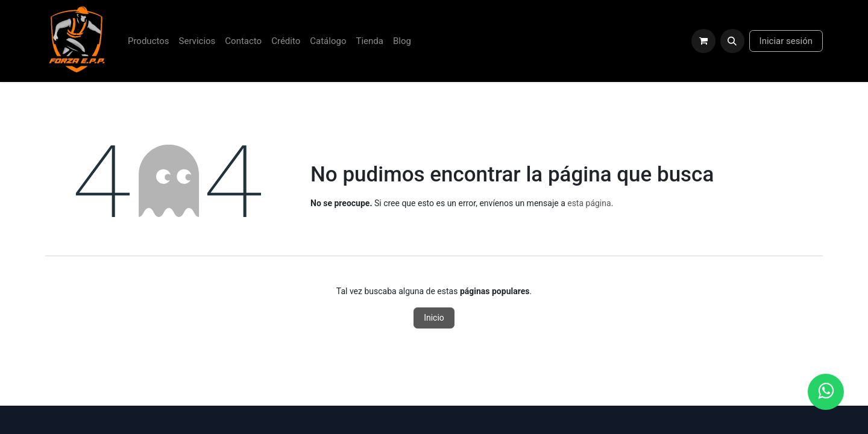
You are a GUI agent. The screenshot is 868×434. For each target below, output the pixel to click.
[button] (732, 41)
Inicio (434, 318)
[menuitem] (149, 41)
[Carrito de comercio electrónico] (703, 41)
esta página (589, 203)
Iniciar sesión (786, 41)
